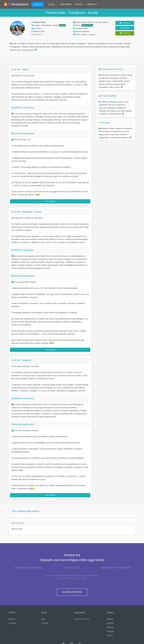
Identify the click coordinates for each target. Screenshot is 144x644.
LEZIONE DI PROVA (72, 592)
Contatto (125, 28)
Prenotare (125, 33)
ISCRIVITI (38, 4)
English (110, 619)
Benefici (12, 619)
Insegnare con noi (82, 619)
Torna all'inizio (50, 201)
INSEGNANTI (66, 4)
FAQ (43, 619)
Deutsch (110, 627)
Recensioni (125, 23)
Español (110, 623)
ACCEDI (52, 4)
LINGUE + (79, 4)
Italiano (110, 635)
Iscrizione (13, 623)
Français (110, 631)
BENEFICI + (92, 4)
